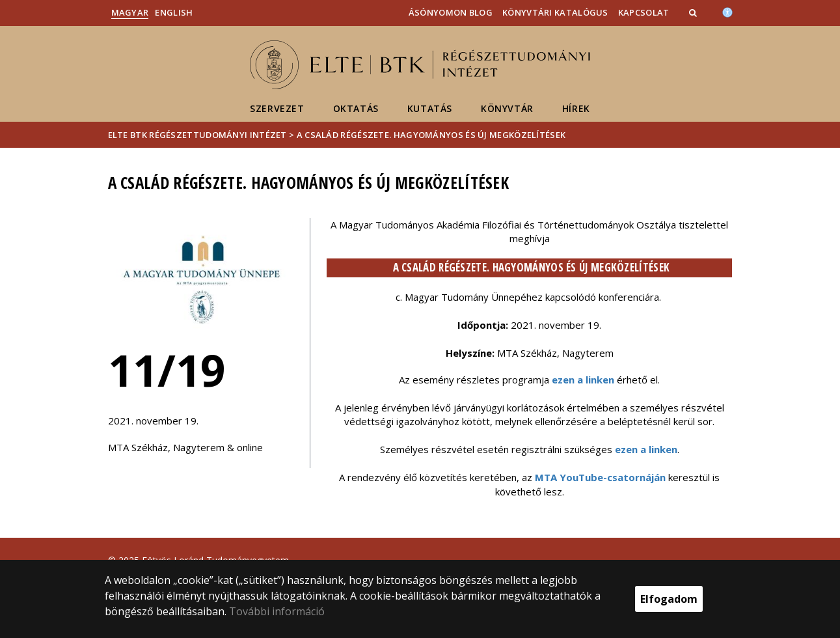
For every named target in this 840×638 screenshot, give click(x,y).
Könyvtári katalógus (555, 12)
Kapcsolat (644, 12)
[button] (694, 12)
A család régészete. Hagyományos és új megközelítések (431, 135)
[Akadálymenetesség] (727, 11)
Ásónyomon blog (451, 12)
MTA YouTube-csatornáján (600, 477)
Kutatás (430, 108)
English (174, 12)
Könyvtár (507, 108)
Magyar (130, 12)
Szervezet (277, 108)
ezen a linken (583, 380)
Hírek (576, 108)
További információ (277, 611)
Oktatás (356, 108)
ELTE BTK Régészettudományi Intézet (197, 135)
